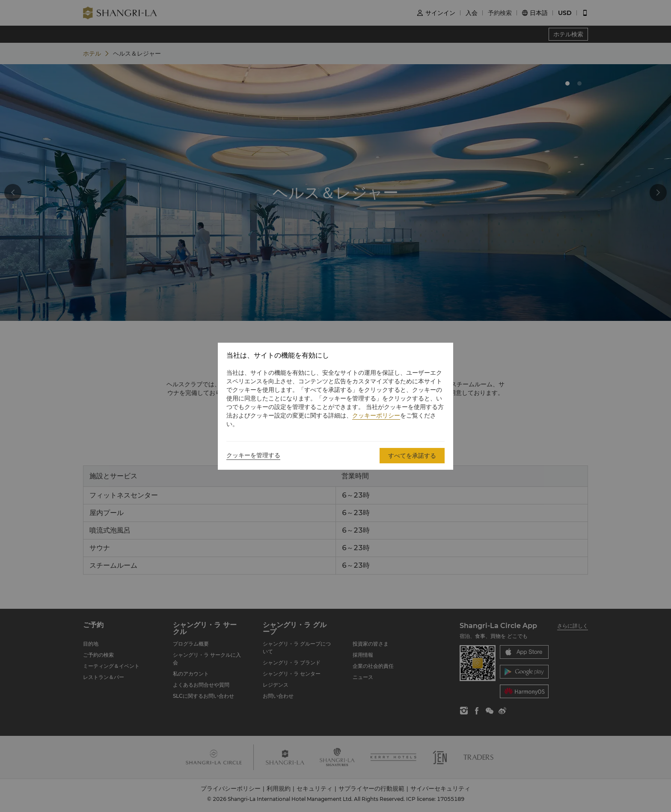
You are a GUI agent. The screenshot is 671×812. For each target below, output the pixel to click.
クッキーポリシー (376, 415)
